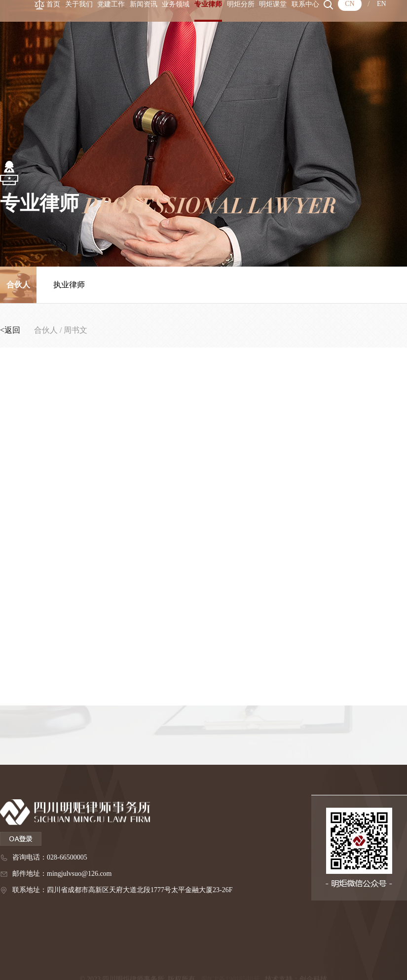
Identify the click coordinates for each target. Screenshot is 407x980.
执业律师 (69, 285)
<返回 (11, 330)
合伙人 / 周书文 (61, 330)
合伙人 (18, 285)
